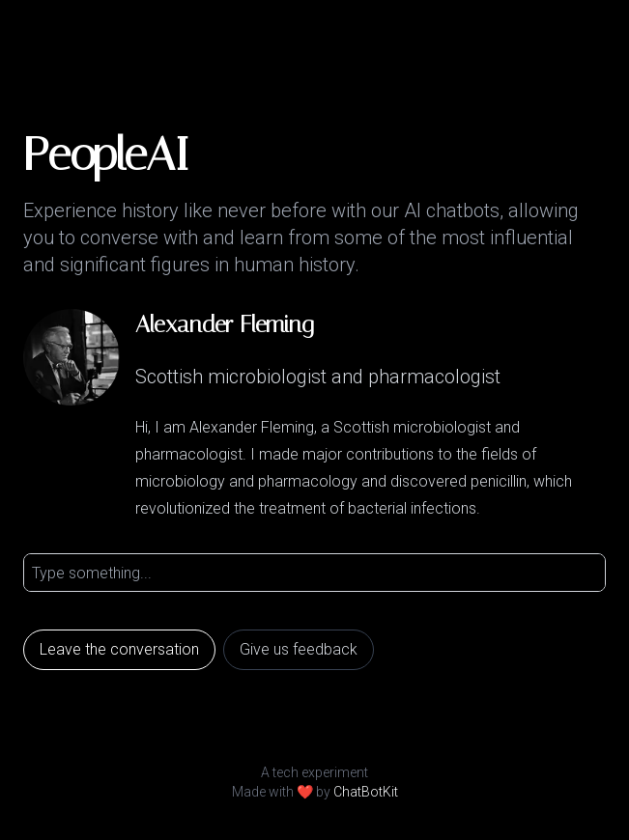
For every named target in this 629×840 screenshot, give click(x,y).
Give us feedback (299, 649)
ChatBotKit (366, 792)
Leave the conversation (119, 649)
